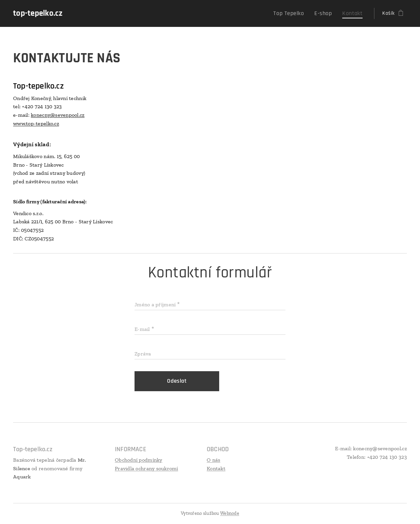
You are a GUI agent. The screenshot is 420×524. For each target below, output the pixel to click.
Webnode (230, 513)
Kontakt (216, 468)
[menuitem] (296, 13)
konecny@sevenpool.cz (58, 115)
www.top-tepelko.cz (36, 123)
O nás (213, 460)
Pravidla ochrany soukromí (147, 468)
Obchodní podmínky (139, 460)
